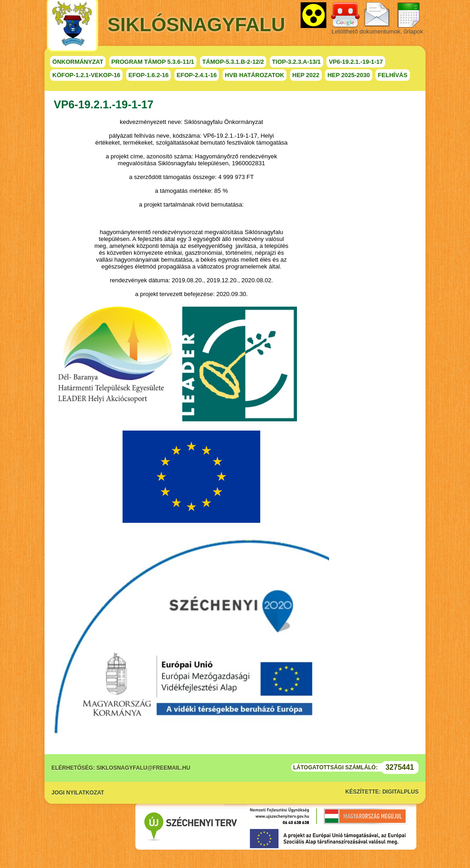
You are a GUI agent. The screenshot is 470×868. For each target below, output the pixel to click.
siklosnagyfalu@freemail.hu (143, 768)
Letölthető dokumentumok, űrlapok (378, 31)
